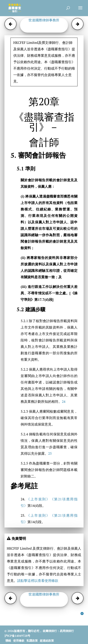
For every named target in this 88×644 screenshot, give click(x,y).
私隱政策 (32, 640)
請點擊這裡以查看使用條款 (38, 581)
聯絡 (8, 640)
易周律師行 (67, 631)
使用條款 (19, 640)
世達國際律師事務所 (44, 20)
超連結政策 (47, 640)
